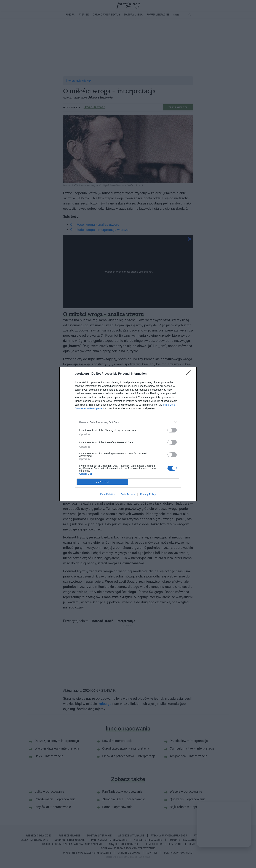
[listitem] (128, 422)
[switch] (172, 430)
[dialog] (128, 434)
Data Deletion (108, 494)
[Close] (190, 374)
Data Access (128, 494)
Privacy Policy (148, 494)
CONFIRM (102, 482)
